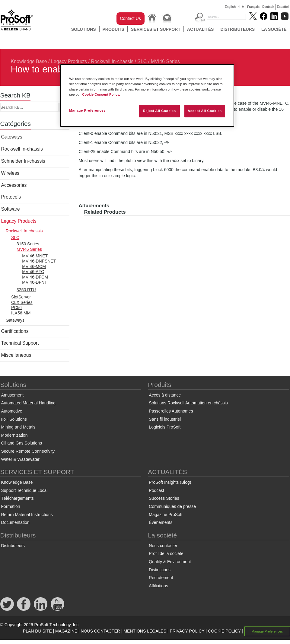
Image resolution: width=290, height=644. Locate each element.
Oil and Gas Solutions (22, 443)
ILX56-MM (21, 313)
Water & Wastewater (20, 459)
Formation (11, 506)
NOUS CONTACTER (100, 631)
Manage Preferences (267, 631)
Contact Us (131, 18)
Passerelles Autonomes (171, 411)
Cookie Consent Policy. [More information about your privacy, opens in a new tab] (101, 94)
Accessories (14, 185)
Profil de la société (166, 553)
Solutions (84, 29)
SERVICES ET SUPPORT (156, 29)
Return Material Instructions (27, 515)
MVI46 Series (165, 61)
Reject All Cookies (159, 111)
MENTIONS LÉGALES (145, 631)
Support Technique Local (24, 490)
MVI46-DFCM (35, 277)
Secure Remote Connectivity (28, 451)
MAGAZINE (66, 631)
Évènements (161, 522)
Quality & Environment (170, 562)
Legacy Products (69, 61)
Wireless (10, 173)
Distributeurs (237, 29)
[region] (147, 95)
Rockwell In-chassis (112, 61)
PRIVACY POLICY (187, 631)
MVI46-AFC (33, 272)
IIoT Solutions (14, 419)
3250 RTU (26, 290)
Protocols (11, 197)
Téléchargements (18, 498)
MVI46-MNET (35, 256)
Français (253, 7)
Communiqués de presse (172, 506)
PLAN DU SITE (37, 631)
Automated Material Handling (29, 403)
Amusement (13, 395)
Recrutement (161, 578)
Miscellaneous (16, 355)
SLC (142, 61)
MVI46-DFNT (34, 282)
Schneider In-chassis (23, 161)
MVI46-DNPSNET (39, 261)
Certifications (15, 331)
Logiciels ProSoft (165, 427)
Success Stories (164, 498)
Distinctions (160, 570)
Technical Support (20, 343)
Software (11, 209)
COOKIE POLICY (224, 631)
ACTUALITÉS (201, 29)
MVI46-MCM (34, 266)
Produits (113, 29)
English (230, 7)
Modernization (14, 435)
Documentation (15, 522)
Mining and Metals (18, 427)
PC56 (16, 308)
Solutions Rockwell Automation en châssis (188, 403)
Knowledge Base (29, 61)
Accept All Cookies (205, 111)
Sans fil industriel (165, 419)
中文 (241, 7)
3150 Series (28, 244)
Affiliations (158, 586)
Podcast (156, 490)
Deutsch (268, 7)
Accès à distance (165, 395)
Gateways (12, 137)
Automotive (12, 411)
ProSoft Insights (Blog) (170, 482)
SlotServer (21, 297)
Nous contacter (163, 546)
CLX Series (22, 302)
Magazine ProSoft (166, 515)
